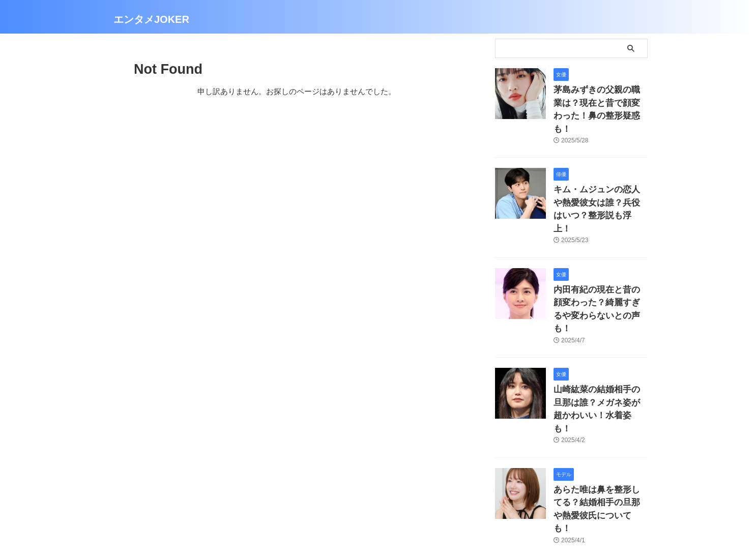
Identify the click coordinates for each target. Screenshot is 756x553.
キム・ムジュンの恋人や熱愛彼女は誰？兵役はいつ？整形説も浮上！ (600, 183)
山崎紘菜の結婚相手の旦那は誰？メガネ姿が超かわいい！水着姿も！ (600, 348)
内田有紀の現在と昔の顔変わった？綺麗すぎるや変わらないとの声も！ (600, 265)
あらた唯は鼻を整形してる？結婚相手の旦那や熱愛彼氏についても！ (600, 430)
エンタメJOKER (151, 19)
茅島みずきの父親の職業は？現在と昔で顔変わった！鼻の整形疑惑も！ (600, 100)
